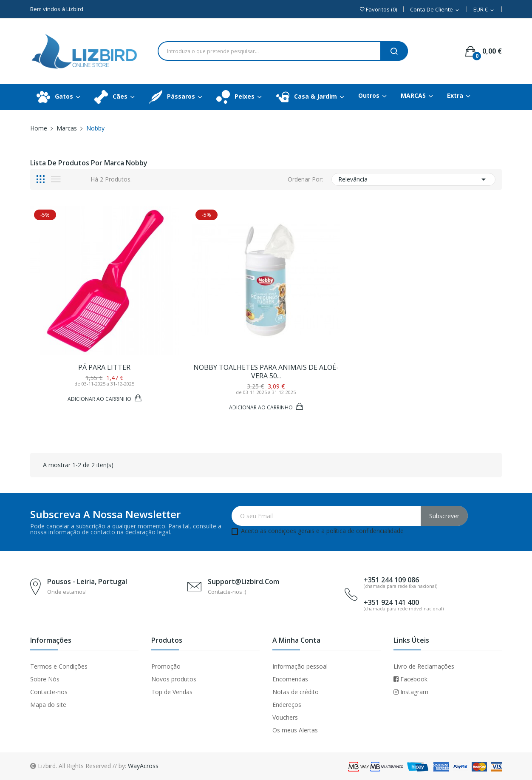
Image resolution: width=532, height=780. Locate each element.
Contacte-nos (49, 692)
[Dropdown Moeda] (484, 10)
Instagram (411, 692)
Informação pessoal (300, 666)
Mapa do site (48, 705)
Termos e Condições (59, 666)
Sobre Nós (45, 679)
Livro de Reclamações (424, 666)
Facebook (410, 679)
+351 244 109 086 (391, 580)
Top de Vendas (172, 692)
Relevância (413, 179)
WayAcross (143, 766)
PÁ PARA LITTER (104, 367)
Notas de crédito (296, 692)
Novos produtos (174, 679)
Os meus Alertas (295, 730)
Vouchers (285, 717)
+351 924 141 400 (391, 602)
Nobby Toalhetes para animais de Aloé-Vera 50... (266, 372)
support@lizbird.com (243, 581)
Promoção (166, 666)
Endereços (287, 705)
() (378, 10)
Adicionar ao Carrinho (100, 399)
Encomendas (290, 679)
